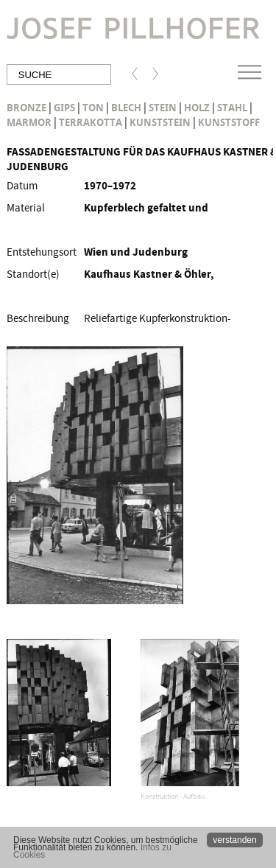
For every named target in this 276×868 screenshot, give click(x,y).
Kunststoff (229, 122)
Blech (126, 108)
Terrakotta (91, 122)
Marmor (29, 122)
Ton (93, 108)
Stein (163, 108)
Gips (64, 108)
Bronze (26, 108)
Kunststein (160, 122)
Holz (197, 108)
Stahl (232, 108)
